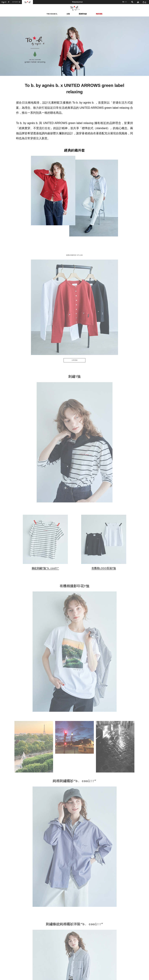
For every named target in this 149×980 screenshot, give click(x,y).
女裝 (68, 14)
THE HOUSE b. (52, 14)
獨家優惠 (99, 14)
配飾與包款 (83, 14)
